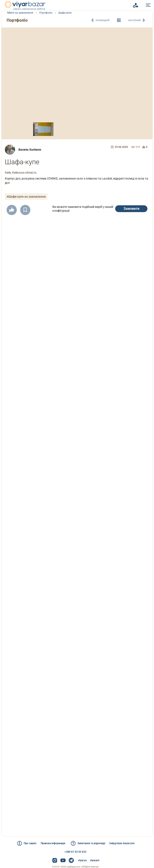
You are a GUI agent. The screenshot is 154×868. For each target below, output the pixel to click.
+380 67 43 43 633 (75, 852)
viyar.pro (95, 860)
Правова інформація (52, 843)
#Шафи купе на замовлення (27, 197)
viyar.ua (82, 860)
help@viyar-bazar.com (125, 843)
